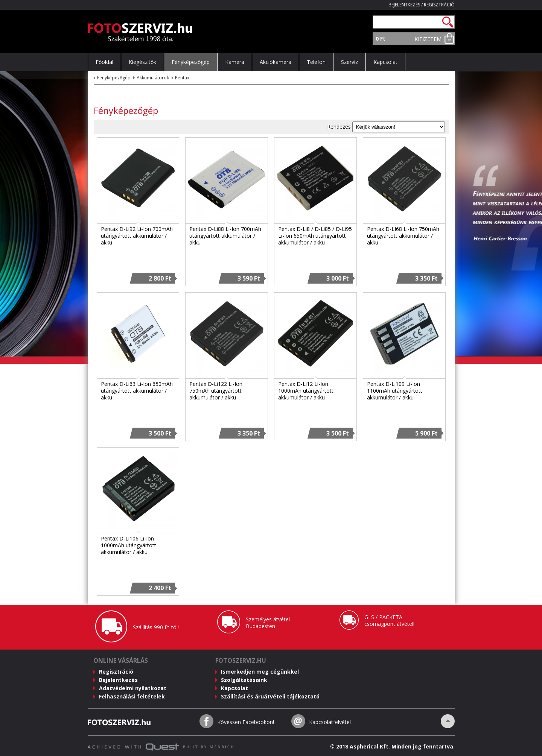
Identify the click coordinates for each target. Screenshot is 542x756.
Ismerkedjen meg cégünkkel (260, 672)
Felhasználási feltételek (132, 696)
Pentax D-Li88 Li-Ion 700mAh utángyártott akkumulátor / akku (225, 236)
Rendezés (339, 127)
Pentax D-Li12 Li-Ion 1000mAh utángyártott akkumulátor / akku (306, 391)
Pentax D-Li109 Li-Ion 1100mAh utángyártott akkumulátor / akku (395, 391)
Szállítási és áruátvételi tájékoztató (270, 696)
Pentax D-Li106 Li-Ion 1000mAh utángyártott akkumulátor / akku (129, 545)
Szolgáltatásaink (244, 680)
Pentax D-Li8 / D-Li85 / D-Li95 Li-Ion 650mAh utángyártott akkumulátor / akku (315, 236)
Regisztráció (439, 5)
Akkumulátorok (153, 78)
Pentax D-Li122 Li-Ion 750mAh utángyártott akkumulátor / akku (216, 391)
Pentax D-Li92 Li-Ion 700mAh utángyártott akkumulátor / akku (137, 236)
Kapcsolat (234, 688)
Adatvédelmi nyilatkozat (133, 688)
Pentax (182, 78)
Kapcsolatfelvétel (330, 722)
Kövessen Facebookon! (246, 722)
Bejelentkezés (404, 5)
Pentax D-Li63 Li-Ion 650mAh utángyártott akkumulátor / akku (137, 391)
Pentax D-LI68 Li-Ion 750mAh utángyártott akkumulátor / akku (403, 236)
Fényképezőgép (114, 78)
